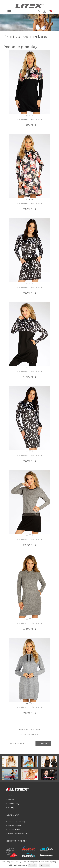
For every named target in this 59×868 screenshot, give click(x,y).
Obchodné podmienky (16, 822)
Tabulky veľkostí (13, 829)
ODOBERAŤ (43, 743)
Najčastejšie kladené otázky (18, 833)
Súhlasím (33, 865)
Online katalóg (13, 804)
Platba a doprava (13, 826)
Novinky (10, 808)
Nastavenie (44, 865)
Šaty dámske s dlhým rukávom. (30, 119)
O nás (9, 796)
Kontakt (10, 800)
